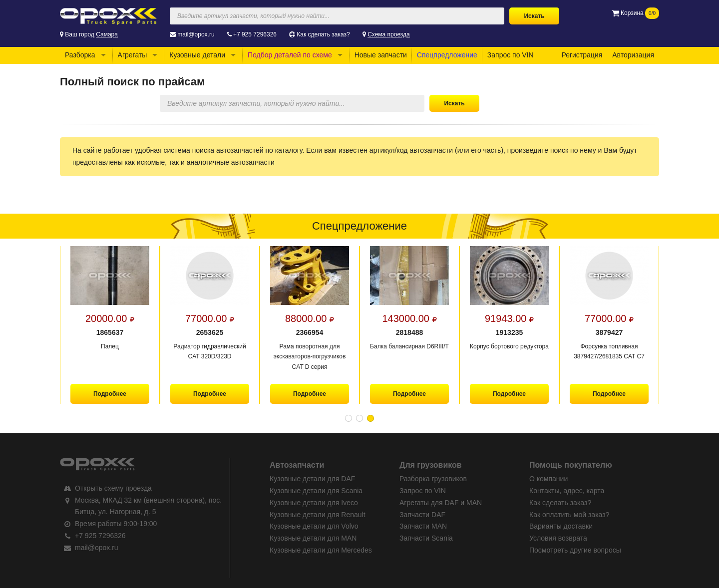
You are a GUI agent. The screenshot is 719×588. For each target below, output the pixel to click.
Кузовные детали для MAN (313, 538)
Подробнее (110, 394)
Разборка (80, 55)
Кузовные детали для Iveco (314, 503)
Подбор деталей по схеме (290, 55)
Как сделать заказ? (323, 34)
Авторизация (633, 55)
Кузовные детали (197, 55)
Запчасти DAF (422, 515)
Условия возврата (558, 538)
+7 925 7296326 (255, 34)
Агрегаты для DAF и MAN (441, 503)
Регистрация (582, 55)
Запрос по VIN (511, 55)
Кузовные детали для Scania (316, 491)
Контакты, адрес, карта (567, 491)
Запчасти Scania (426, 538)
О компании (548, 479)
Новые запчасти (381, 55)
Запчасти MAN (423, 526)
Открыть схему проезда (113, 488)
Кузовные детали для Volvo (314, 526)
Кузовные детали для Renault (318, 515)
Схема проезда (389, 34)
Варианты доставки (561, 526)
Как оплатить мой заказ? (569, 515)
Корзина (635, 13)
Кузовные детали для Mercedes (321, 550)
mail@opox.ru (196, 34)
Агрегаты (133, 55)
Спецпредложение (447, 55)
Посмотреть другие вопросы (575, 550)
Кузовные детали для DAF (312, 479)
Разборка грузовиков (433, 479)
